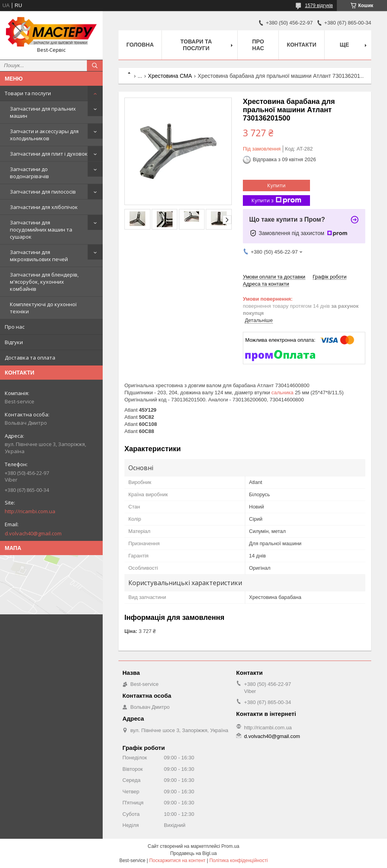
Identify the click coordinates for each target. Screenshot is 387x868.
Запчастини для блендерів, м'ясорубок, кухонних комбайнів (44, 282)
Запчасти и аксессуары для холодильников (44, 135)
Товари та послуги (28, 93)
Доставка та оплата (30, 358)
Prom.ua (230, 846)
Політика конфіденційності (239, 860)
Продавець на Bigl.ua (193, 853)
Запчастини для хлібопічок (44, 207)
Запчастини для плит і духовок (49, 154)
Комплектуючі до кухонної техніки (43, 308)
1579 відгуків (319, 6)
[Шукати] (95, 66)
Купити (276, 185)
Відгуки (14, 342)
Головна (140, 45)
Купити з (276, 201)
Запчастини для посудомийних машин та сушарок (41, 230)
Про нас (15, 327)
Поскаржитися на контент (177, 860)
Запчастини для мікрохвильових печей (39, 256)
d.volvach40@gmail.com (33, 533)
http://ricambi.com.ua (30, 511)
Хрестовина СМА (170, 76)
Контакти (302, 45)
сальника (282, 393)
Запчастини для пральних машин (43, 112)
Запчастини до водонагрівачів (29, 173)
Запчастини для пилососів (43, 192)
